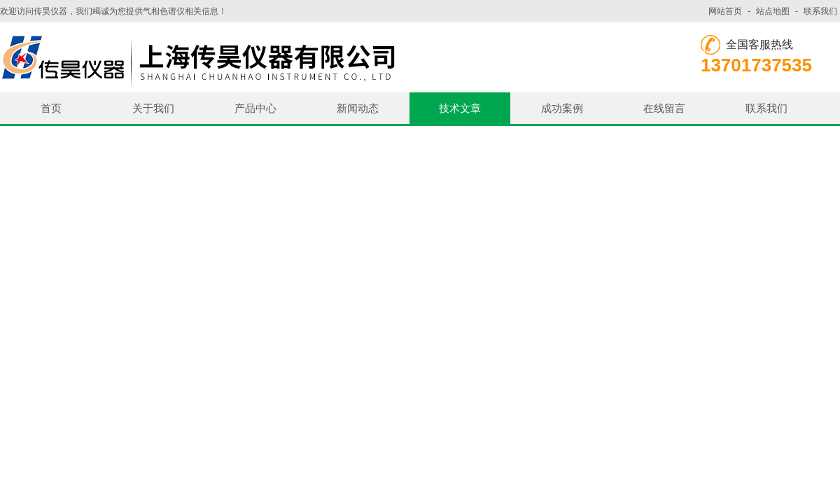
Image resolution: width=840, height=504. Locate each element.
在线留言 (664, 108)
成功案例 (562, 108)
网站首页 (725, 11)
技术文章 (460, 108)
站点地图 (773, 11)
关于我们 (153, 108)
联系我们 (820, 11)
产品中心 (255, 108)
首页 (51, 108)
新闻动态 (358, 108)
